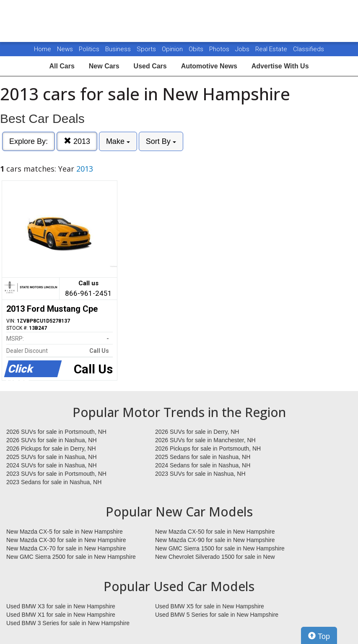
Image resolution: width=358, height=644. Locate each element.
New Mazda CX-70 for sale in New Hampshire (66, 548)
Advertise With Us (280, 66)
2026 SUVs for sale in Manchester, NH (205, 440)
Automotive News (209, 66)
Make (118, 141)
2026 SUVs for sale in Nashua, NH (52, 440)
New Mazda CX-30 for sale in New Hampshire (66, 540)
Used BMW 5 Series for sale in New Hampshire (217, 615)
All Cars (62, 66)
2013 (77, 141)
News (65, 49)
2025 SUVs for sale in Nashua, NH (52, 457)
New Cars (104, 66)
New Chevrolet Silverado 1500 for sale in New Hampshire (215, 557)
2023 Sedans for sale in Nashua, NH (54, 482)
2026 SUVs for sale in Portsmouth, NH (56, 432)
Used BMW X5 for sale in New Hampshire (210, 606)
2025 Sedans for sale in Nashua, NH (203, 457)
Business (119, 49)
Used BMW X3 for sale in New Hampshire (61, 606)
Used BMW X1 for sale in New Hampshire (61, 615)
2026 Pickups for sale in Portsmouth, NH (208, 448)
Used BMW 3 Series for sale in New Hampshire (68, 623)
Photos (220, 49)
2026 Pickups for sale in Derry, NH (51, 448)
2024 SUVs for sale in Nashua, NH (52, 465)
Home (43, 49)
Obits (197, 49)
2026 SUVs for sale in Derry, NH (197, 432)
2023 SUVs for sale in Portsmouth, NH (56, 474)
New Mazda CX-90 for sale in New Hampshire (215, 540)
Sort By (161, 141)
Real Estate (272, 49)
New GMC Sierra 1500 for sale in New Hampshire (220, 548)
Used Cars (150, 66)
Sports (147, 49)
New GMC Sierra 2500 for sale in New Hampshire (71, 557)
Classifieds (309, 49)
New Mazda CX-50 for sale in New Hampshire (215, 532)
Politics (89, 49)
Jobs (243, 49)
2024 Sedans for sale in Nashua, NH (203, 465)
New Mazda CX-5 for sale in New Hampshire (65, 532)
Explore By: (29, 141)
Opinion (173, 49)
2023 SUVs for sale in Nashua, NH (200, 474)
